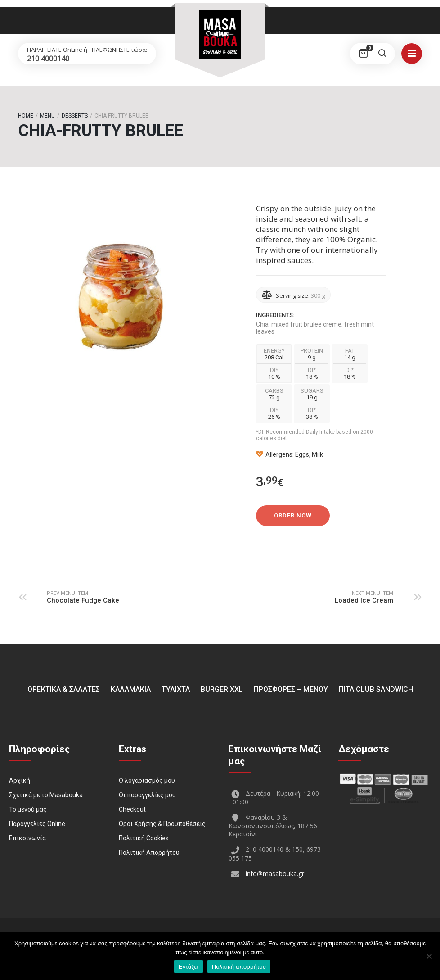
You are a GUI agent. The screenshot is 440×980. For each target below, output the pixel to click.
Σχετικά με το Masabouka (46, 795)
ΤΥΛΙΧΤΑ (176, 689)
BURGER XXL (222, 689)
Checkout (132, 809)
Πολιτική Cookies (144, 838)
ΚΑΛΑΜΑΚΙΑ (131, 689)
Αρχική (20, 780)
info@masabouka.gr (275, 873)
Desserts (75, 116)
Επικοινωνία (27, 838)
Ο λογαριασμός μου (147, 780)
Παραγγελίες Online (37, 824)
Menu (47, 116)
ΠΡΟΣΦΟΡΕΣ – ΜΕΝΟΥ (291, 689)
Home (26, 116)
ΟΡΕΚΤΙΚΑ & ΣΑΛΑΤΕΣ (64, 689)
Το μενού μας (28, 809)
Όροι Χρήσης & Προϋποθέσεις (162, 824)
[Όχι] (429, 956)
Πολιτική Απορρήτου (149, 853)
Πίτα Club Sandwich (376, 689)
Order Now (293, 515)
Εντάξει (189, 967)
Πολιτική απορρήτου (239, 967)
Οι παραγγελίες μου (147, 795)
